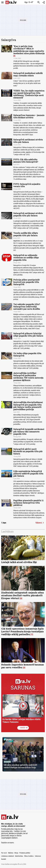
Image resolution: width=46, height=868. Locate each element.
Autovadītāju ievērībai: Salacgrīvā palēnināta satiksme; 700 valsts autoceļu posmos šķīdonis (28, 377)
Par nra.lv (4, 853)
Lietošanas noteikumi (8, 856)
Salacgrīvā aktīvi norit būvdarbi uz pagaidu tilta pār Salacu (28, 451)
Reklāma (11, 853)
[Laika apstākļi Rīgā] (29, 2)
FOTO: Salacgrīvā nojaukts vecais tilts (27, 185)
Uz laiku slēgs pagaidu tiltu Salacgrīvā (27, 354)
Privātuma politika (25, 853)
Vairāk (24, 728)
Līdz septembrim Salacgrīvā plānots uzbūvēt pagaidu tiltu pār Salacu (28, 474)
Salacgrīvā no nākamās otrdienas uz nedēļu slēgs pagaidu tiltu (26, 257)
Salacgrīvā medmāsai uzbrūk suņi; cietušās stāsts (28, 74)
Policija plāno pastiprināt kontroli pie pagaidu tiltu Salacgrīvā (26, 282)
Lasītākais (7, 531)
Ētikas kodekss (29, 856)
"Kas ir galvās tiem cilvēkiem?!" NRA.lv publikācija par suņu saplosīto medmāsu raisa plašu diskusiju (29, 50)
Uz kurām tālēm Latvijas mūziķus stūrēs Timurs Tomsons (21, 721)
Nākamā (40, 523)
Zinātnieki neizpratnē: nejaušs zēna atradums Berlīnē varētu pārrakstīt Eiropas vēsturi (22, 595)
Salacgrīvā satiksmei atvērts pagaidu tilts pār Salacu (28, 214)
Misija (16, 853)
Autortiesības (19, 856)
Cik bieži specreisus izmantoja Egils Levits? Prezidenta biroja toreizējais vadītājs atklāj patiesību (22, 631)
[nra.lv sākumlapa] (11, 2)
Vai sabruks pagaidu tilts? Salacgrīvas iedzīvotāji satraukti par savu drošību (27, 307)
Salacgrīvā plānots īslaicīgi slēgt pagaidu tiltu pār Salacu (28, 335)
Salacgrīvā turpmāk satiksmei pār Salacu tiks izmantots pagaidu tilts (29, 431)
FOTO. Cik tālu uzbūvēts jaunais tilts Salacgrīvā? (26, 161)
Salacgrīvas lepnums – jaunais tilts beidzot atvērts (29, 116)
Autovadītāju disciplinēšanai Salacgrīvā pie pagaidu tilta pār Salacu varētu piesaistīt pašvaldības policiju (28, 406)
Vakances (38, 856)
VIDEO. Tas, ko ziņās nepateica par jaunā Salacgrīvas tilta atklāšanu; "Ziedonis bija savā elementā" (29, 94)
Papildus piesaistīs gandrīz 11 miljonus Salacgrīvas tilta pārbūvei (28, 503)
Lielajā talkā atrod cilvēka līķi (19, 562)
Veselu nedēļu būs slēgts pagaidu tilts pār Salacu (26, 234)
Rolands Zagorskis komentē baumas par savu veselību (23, 666)
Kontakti (4, 859)
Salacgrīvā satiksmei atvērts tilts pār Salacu (28, 141)
